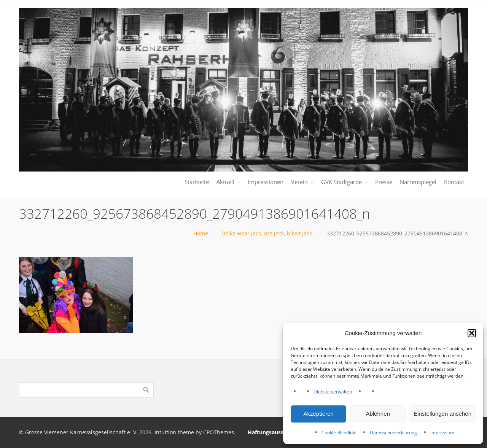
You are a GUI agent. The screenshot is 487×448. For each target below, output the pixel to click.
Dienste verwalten (333, 392)
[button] (472, 333)
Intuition (165, 432)
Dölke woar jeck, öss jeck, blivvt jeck (267, 233)
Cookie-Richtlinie (339, 433)
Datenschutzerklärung (393, 433)
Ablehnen (378, 414)
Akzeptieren (318, 414)
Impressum (442, 433)
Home (201, 233)
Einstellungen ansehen (442, 414)
